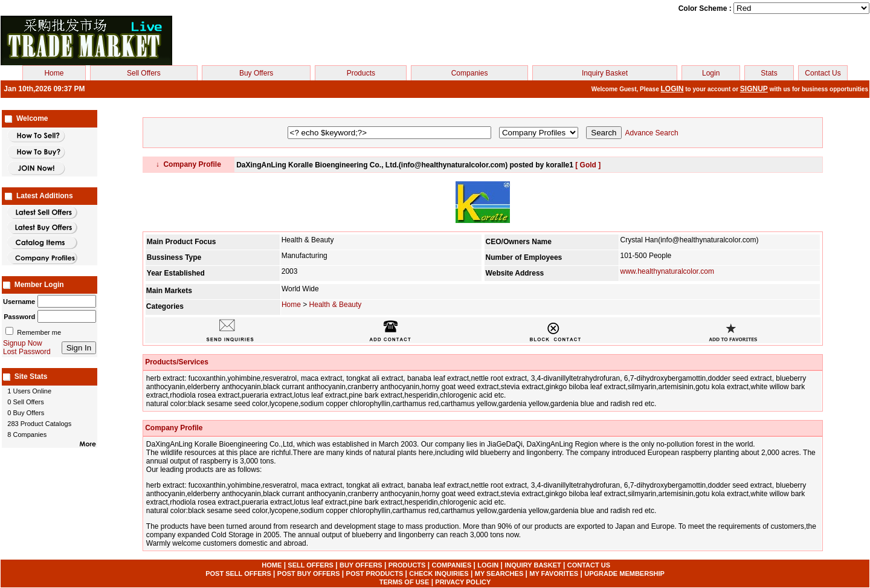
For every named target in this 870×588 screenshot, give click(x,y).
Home (54, 73)
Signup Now (23, 343)
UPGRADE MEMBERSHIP (624, 573)
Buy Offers (256, 73)
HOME (272, 565)
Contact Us (823, 73)
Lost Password (27, 352)
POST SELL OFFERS (238, 573)
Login (711, 73)
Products (361, 73)
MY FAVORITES (554, 573)
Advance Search (652, 133)
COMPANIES (451, 565)
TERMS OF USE (404, 582)
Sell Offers (144, 73)
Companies (470, 73)
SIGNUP (754, 89)
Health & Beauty (336, 305)
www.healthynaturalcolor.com (667, 271)
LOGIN (672, 89)
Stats (769, 73)
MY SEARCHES (499, 573)
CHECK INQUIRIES (439, 573)
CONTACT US (589, 565)
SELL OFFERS (311, 565)
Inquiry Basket (605, 73)
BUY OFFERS (361, 565)
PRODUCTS (407, 565)
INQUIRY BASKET (533, 565)
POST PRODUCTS (375, 573)
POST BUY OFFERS (309, 573)
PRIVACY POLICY (463, 582)
